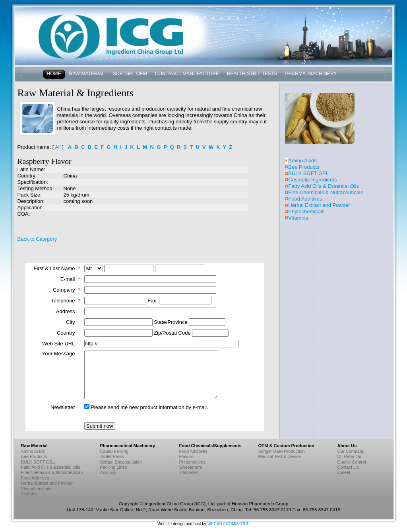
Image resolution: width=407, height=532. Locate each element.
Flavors (186, 456)
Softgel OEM (130, 74)
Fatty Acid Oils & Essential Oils (324, 186)
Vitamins (298, 218)
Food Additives (305, 199)
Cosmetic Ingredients (312, 180)
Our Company (351, 451)
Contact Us (348, 467)
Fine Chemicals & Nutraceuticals (326, 192)
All (58, 147)
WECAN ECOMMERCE (229, 524)
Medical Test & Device (280, 456)
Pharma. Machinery (311, 74)
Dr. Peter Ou (350, 456)
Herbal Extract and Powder (319, 205)
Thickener (189, 472)
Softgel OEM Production (282, 451)
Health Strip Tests (252, 74)
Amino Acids (302, 161)
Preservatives (192, 462)
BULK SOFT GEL (308, 173)
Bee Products (304, 167)
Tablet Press (112, 456)
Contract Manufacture (187, 74)
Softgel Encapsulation (121, 462)
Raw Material (87, 74)
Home (54, 74)
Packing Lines (114, 467)
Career (344, 472)
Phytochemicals (306, 211)
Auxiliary (108, 472)
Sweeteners (191, 467)
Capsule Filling (114, 451)
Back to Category (37, 239)
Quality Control (352, 462)
